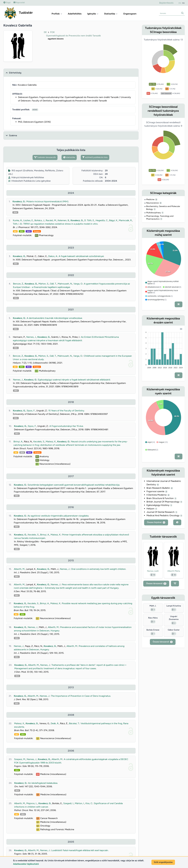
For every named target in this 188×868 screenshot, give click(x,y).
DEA (15, 212)
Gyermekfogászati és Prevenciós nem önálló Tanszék (73, 36)
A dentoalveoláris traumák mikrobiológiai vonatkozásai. (55, 318)
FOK (52, 32)
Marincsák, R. (126, 220)
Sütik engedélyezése (163, 862)
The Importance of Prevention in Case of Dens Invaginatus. (81, 696)
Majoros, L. (32, 803)
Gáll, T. (53, 284)
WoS (29, 231)
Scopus (37, 231)
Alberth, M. (19, 569)
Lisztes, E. (28, 220)
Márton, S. (44, 284)
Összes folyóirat (156, 522)
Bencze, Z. (18, 284)
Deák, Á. (55, 723)
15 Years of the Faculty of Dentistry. (66, 411)
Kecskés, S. (39, 442)
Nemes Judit (153, 571)
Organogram (130, 14)
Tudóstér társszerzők (45, 157)
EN (180, 3)
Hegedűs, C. (102, 220)
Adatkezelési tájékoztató (26, 864)
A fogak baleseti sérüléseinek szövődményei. (82, 256)
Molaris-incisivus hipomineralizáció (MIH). (48, 201)
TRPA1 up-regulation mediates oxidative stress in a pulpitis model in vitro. (61, 224)
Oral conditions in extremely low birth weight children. (99, 569)
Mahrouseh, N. (65, 284)
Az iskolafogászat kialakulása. (43, 783)
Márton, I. (80, 803)
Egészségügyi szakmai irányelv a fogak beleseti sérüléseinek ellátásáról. (74, 380)
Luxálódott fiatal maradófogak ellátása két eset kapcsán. (80, 850)
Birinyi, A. (18, 442)
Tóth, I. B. (17, 224)
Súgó (7, 3)
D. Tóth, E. (89, 220)
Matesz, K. (51, 442)
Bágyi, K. (113, 220)
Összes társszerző (156, 583)
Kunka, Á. (18, 220)
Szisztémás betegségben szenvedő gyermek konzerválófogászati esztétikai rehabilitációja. (74, 485)
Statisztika (111, 14)
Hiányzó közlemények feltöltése (26, 177)
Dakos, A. (53, 256)
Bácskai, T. (74, 723)
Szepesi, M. (20, 759)
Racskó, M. (51, 220)
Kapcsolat (19, 3)
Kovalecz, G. (19, 201)
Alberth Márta (174, 571)
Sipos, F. (31, 411)
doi (15, 231)
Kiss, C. (89, 803)
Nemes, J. (31, 337)
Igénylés (93, 14)
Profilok (57, 14)
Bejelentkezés (166, 3)
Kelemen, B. (64, 220)
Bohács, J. (40, 220)
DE (45, 32)
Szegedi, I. (68, 803)
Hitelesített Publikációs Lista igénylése (29, 181)
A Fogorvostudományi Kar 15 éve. (67, 426)
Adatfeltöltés (75, 14)
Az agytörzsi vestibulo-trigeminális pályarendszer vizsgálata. (58, 516)
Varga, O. (78, 284)
